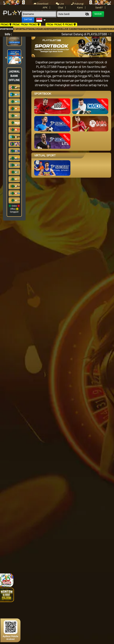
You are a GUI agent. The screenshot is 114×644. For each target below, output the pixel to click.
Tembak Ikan (96, 29)
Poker (52, 29)
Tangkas (83, 29)
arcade (44, 29)
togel (60, 29)
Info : (8, 34)
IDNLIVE (34, 29)
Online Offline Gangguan (14, 209)
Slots (26, 29)
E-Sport (18, 29)
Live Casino (71, 29)
